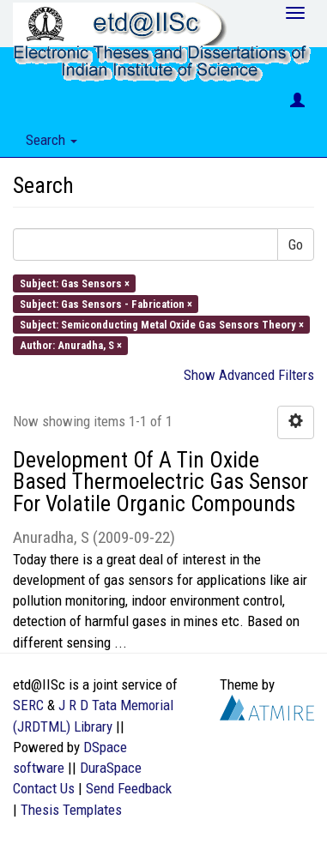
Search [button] (51, 140)
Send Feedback (129, 788)
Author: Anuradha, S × (71, 345)
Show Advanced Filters (249, 375)
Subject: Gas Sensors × (75, 283)
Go (296, 244)
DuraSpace (111, 768)
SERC (28, 705)
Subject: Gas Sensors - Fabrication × (106, 303)
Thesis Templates (71, 810)
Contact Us (44, 788)
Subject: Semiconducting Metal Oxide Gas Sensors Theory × (162, 325)
